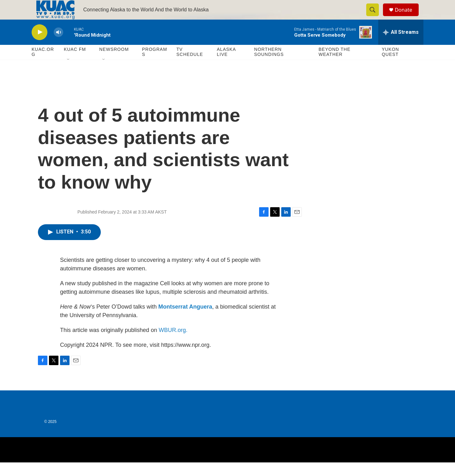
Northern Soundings (269, 66)
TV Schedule (190, 66)
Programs (154, 66)
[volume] (58, 46)
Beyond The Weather (334, 66)
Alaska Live (226, 66)
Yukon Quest (390, 66)
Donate (407, 17)
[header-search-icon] (375, 17)
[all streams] (401, 46)
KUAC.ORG (43, 66)
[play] (39, 46)
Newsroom (114, 63)
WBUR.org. (173, 344)
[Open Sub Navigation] (69, 73)
